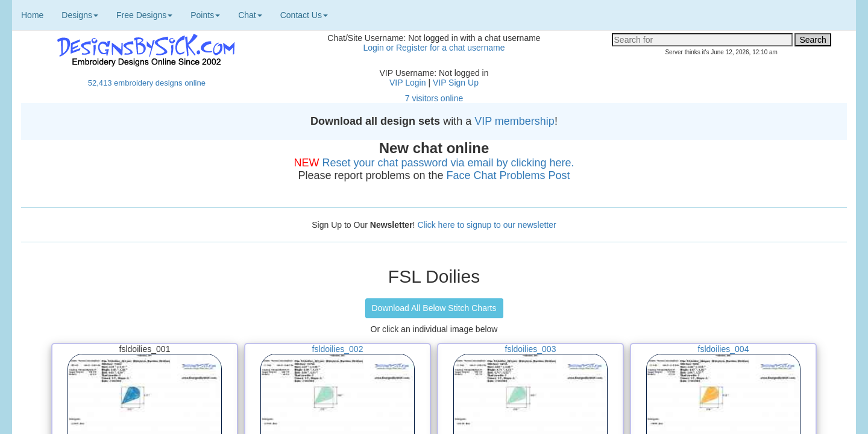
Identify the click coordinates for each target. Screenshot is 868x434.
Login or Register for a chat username (434, 48)
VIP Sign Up (456, 83)
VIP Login (407, 83)
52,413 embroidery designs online (147, 83)
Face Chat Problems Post (508, 175)
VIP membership (514, 121)
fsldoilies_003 (531, 349)
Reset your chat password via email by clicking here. (448, 163)
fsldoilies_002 (338, 349)
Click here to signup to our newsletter (486, 225)
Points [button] (205, 15)
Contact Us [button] (304, 15)
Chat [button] (250, 15)
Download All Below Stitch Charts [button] (434, 308)
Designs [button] (80, 15)
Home (32, 15)
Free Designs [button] (144, 15)
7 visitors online (434, 98)
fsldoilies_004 (724, 349)
